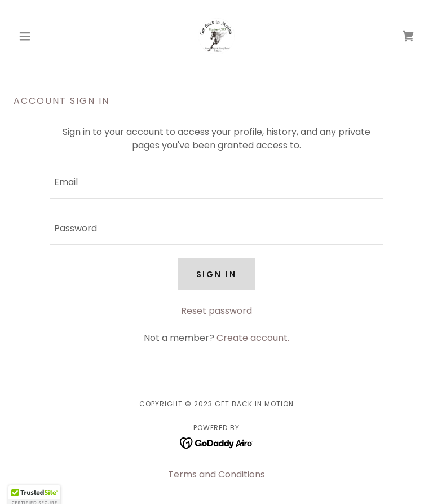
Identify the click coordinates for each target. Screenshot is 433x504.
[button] (44, 36)
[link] (216, 36)
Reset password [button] (216, 311)
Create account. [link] (253, 338)
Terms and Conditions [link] (216, 474)
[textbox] (216, 182)
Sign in (217, 274)
